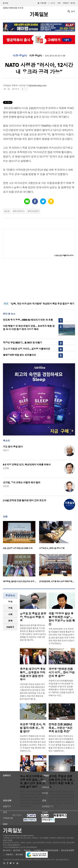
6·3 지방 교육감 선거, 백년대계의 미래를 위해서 (27, 465)
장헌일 (6, 486)
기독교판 (43, 3)
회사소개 (7, 850)
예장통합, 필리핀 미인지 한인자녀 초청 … (20, 581)
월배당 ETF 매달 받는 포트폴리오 (19, 355)
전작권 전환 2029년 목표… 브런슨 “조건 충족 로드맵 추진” (61, 728)
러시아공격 (34, 211)
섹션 (6, 3)
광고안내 (17, 850)
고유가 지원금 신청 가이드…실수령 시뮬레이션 (27, 349)
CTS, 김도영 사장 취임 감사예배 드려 (18, 548)
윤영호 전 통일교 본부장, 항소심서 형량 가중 (33, 617)
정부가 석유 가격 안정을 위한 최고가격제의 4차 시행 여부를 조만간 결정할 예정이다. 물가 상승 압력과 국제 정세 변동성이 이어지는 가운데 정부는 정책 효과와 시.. (33, 799)
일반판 (53, 3)
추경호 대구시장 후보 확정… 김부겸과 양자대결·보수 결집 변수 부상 (33, 674)
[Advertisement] (39, 280)
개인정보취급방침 (51, 850)
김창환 (6, 468)
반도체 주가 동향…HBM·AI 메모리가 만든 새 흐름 (28, 320)
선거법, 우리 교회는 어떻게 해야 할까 (22, 482)
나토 (8, 211)
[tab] (10, 602)
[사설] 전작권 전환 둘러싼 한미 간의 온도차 (24, 500)
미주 (59, 3)
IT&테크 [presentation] (10, 627)
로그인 (73, 3)
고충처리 (9, 854)
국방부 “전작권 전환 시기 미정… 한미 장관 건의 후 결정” (62, 673)
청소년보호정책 (67, 850)
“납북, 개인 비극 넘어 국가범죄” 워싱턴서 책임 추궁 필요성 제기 (42, 304)
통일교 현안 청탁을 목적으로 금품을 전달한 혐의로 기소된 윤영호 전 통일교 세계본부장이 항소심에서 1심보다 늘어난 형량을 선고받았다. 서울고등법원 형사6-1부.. (33, 633)
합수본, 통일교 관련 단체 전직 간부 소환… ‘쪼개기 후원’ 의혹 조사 (62, 782)
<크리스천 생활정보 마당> (64, 256)
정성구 (6, 450)
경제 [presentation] (10, 608)
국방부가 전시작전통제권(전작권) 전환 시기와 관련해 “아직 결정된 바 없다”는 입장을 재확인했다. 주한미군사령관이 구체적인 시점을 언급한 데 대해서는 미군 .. (61, 688)
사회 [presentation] (10, 614)
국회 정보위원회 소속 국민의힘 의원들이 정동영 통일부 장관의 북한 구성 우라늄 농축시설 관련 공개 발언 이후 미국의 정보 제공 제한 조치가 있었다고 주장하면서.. (62, 636)
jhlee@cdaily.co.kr (38, 85)
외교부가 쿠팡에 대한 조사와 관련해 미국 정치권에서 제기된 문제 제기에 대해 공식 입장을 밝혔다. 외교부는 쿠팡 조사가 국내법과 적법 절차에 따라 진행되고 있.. (33, 743)
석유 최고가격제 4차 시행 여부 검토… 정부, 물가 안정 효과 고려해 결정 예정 (32, 782)
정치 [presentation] (10, 602)
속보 (6, 304)
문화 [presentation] (10, 621)
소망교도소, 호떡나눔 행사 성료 (52, 548)
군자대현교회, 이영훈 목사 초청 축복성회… (56, 581)
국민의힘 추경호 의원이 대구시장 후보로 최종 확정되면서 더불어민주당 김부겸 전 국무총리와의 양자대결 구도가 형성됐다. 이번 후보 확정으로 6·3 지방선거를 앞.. (32, 692)
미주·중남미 (20, 56)
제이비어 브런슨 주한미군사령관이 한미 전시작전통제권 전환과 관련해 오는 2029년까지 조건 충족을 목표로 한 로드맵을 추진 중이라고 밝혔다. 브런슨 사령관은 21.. (62, 743)
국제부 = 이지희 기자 (20, 85)
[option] (21, 536)
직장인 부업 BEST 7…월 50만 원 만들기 (22, 343)
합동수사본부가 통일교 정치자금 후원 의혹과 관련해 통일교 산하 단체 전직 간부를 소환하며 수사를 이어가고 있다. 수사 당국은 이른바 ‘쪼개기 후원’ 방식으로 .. (62, 799)
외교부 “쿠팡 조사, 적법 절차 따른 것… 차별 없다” (33, 728)
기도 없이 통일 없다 (13, 447)
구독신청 (66, 3)
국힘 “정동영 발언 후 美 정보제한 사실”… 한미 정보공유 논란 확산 (62, 619)
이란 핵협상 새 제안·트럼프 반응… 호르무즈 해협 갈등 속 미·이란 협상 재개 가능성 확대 (29, 328)
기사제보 (37, 850)
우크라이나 (19, 211)
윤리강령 (19, 854)
